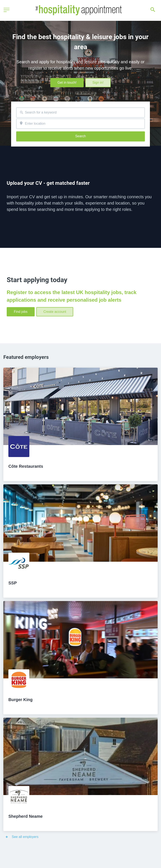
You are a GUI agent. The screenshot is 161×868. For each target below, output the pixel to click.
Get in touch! (67, 83)
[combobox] (80, 113)
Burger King (21, 700)
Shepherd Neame (25, 816)
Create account (55, 312)
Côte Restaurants (26, 466)
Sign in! (98, 83)
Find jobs (21, 312)
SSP (13, 583)
